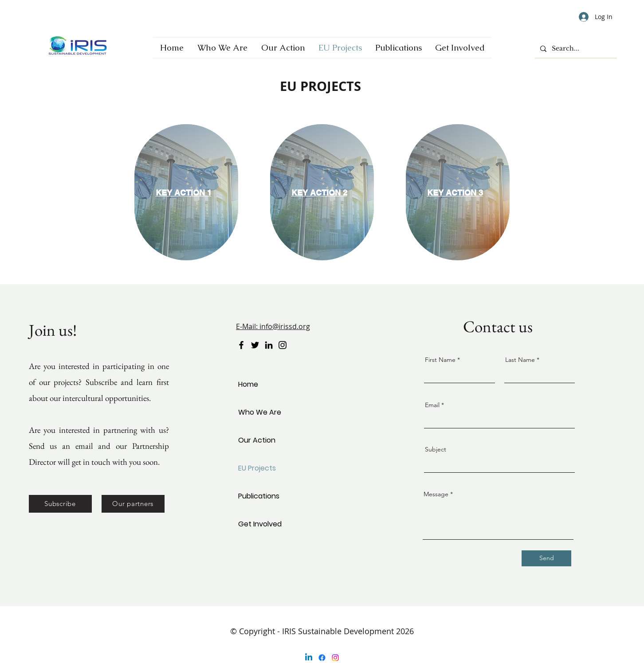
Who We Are (260, 412)
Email (432, 405)
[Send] (546, 558)
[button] (60, 504)
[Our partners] (133, 504)
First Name (440, 360)
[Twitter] (255, 345)
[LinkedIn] (269, 345)
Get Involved (260, 524)
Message (436, 494)
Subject (436, 449)
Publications (259, 496)
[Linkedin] (309, 658)
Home (248, 384)
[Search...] (575, 49)
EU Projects (257, 468)
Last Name (520, 360)
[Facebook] (241, 345)
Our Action (257, 440)
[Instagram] (283, 345)
